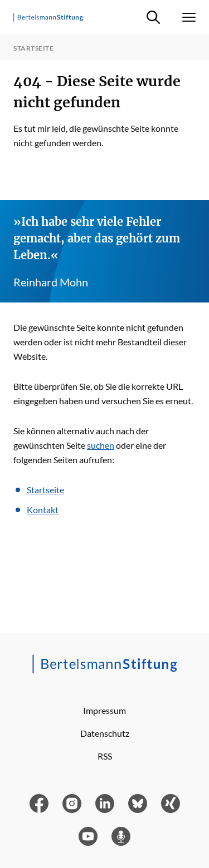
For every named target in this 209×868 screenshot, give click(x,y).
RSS (105, 756)
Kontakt (43, 510)
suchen (101, 445)
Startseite (45, 490)
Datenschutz (105, 733)
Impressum (104, 710)
